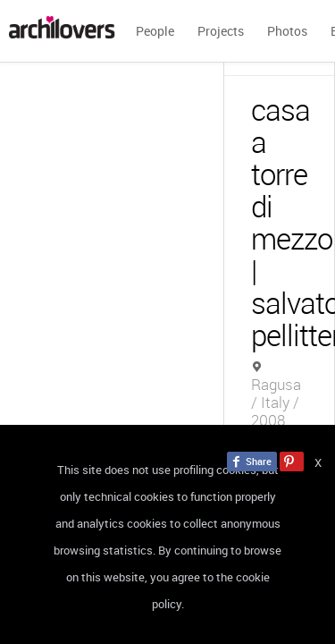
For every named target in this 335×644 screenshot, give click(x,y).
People (155, 31)
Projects (221, 31)
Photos (287, 31)
